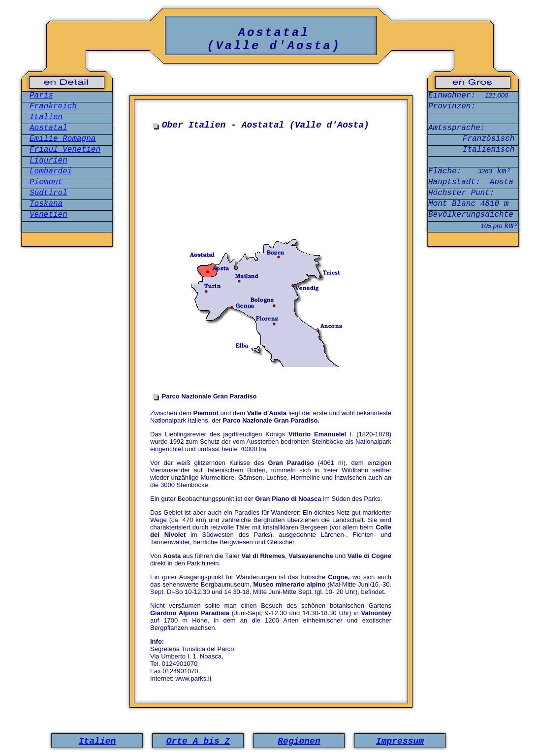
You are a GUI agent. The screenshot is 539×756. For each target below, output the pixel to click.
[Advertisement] (273, 235)
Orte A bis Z (198, 741)
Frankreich (53, 106)
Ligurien (48, 161)
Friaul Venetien (65, 150)
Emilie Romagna (63, 139)
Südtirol (48, 193)
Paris (41, 96)
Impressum (400, 741)
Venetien (48, 215)
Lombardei (51, 171)
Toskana (46, 204)
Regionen (299, 741)
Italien (46, 117)
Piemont (46, 182)
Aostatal (48, 128)
